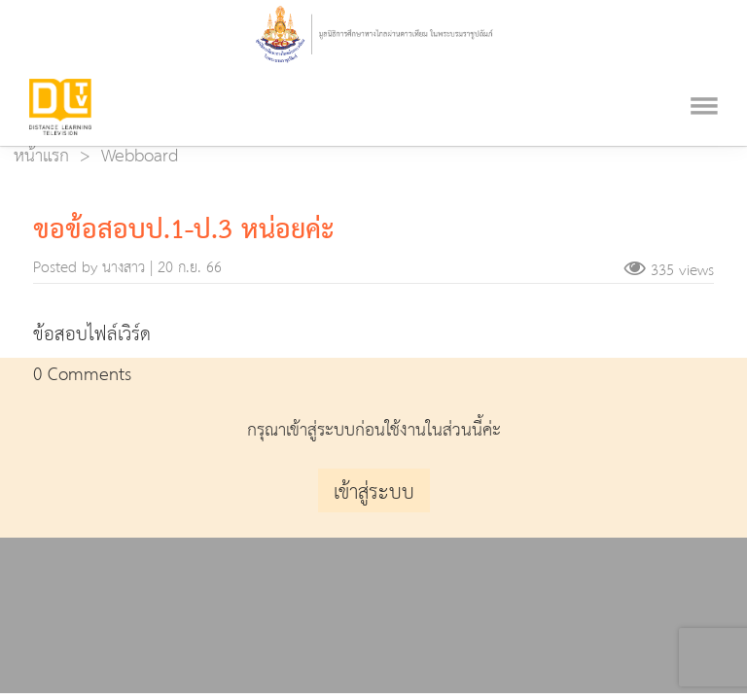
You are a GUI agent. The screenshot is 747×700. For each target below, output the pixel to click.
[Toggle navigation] (704, 80)
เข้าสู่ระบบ (374, 493)
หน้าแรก (41, 156)
